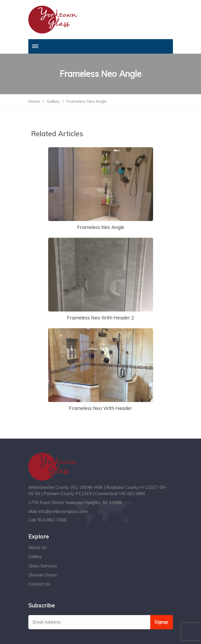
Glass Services (43, 566)
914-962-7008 (52, 520)
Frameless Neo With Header (100, 408)
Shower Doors (43, 575)
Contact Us (39, 584)
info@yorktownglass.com (63, 511)
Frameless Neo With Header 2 (100, 318)
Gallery (35, 556)
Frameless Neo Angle (101, 227)
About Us (38, 547)
